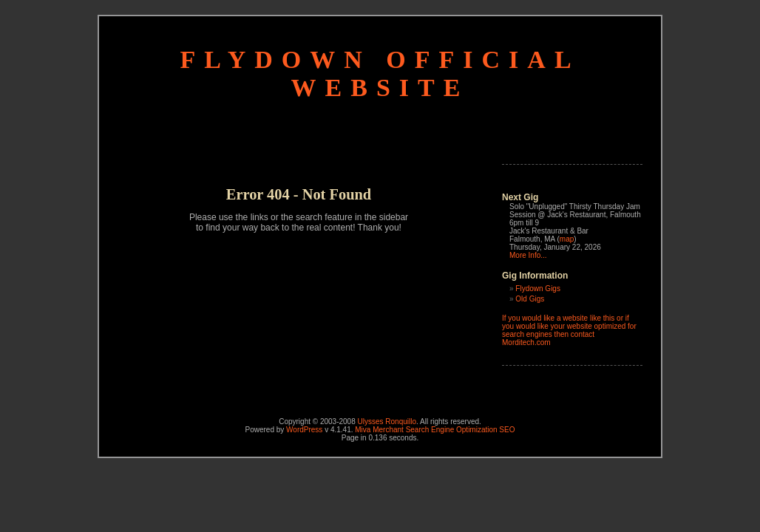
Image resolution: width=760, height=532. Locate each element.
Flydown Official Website (380, 74)
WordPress (304, 430)
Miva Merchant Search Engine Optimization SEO (435, 430)
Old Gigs (530, 299)
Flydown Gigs (538, 289)
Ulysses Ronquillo (387, 422)
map (567, 239)
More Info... (528, 255)
